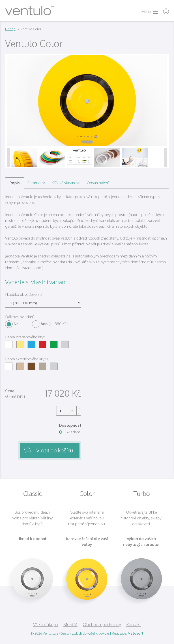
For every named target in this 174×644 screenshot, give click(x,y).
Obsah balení (98, 183)
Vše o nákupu (46, 624)
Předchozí (8, 157)
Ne (12, 324)
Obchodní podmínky (102, 624)
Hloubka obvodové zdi (24, 294)
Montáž (70, 624)
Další (166, 157)
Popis (15, 183)
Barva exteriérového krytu (26, 359)
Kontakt (134, 624)
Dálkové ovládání (19, 317)
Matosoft (135, 633)
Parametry (36, 183)
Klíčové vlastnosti (66, 183)
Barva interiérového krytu (26, 337)
